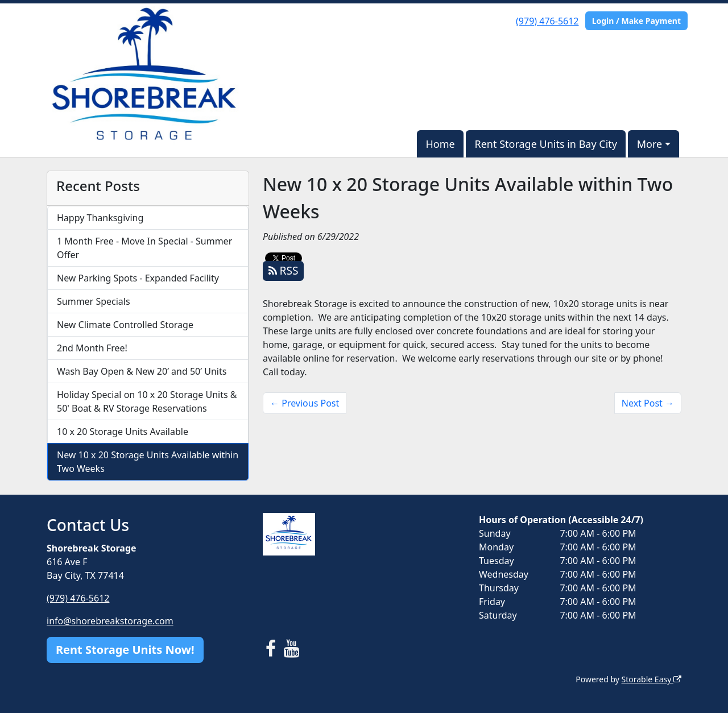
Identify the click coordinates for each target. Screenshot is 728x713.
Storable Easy (652, 679)
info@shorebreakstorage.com (110, 621)
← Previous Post (305, 403)
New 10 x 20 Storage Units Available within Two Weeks (148, 462)
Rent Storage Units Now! (125, 650)
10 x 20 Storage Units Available (123, 432)
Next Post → (648, 403)
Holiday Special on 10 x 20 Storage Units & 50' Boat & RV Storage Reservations (147, 401)
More (650, 144)
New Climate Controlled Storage (125, 325)
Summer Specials (94, 301)
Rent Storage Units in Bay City (546, 144)
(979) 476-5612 (547, 21)
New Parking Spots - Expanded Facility (138, 278)
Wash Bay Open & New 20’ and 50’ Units (142, 371)
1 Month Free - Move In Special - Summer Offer (144, 248)
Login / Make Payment (636, 21)
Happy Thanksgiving (100, 218)
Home (440, 144)
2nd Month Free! (92, 348)
